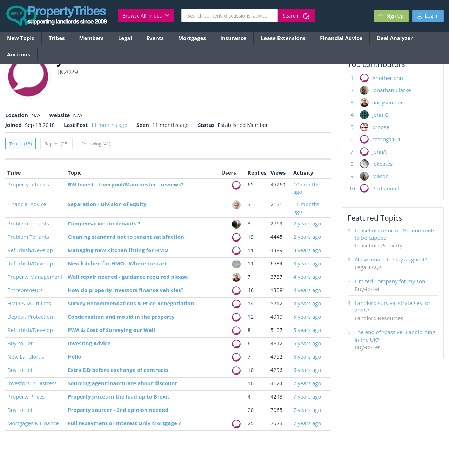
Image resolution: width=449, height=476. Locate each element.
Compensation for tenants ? (104, 223)
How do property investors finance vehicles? (126, 290)
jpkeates (383, 164)
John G (380, 115)
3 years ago (307, 250)
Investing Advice (89, 343)
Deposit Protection (30, 317)
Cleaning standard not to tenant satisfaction (126, 237)
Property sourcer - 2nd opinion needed (118, 410)
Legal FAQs (368, 267)
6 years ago (307, 356)
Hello (75, 356)
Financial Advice (341, 38)
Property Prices (26, 396)
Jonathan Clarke (392, 90)
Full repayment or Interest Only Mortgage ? (124, 423)
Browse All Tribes (146, 16)
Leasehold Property (378, 245)
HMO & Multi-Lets (29, 303)
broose (381, 127)
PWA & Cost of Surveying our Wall (111, 330)
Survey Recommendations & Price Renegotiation (131, 303)
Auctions (19, 54)
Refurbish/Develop (30, 250)
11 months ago (109, 125)
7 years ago (307, 383)
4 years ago (307, 277)
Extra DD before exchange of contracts (118, 370)
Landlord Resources (379, 318)
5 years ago (307, 317)
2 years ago (307, 223)
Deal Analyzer (395, 38)
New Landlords (26, 356)
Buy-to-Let (20, 343)
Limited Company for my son (390, 281)
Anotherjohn (388, 78)
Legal (125, 38)
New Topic (21, 38)
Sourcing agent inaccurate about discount (122, 383)
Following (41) (96, 144)
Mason (380, 176)
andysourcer (387, 102)
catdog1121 (387, 139)
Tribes (57, 38)
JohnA (379, 151)
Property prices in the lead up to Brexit (119, 396)
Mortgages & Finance (33, 423)
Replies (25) (56, 144)
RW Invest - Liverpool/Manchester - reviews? (126, 184)
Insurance (233, 38)
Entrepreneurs (25, 290)
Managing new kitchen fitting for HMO (118, 250)
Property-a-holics (28, 184)
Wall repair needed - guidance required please (128, 277)
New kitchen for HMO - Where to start (117, 263)
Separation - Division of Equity (107, 204)
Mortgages (192, 38)
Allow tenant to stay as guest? (391, 259)
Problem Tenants (28, 223)
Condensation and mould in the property (121, 317)
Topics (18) (21, 144)
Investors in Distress (32, 383)
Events (155, 38)
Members (91, 38)
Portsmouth (387, 188)
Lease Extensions (283, 38)
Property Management (35, 277)
